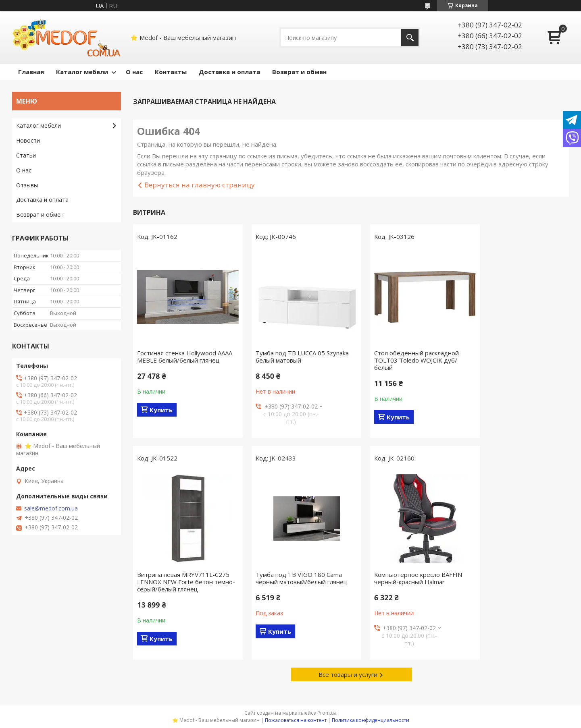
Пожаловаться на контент (296, 720)
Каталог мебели (82, 72)
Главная (31, 72)
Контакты (171, 72)
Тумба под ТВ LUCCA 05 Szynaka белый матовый (295, 357)
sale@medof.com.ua (51, 508)
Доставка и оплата (229, 72)
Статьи (26, 155)
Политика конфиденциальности (371, 720)
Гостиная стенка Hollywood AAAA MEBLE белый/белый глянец (177, 360)
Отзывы (27, 185)
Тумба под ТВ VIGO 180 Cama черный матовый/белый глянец (183, 578)
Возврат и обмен (299, 72)
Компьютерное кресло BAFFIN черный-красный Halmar (292, 578)
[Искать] (410, 38)
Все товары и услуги (348, 674)
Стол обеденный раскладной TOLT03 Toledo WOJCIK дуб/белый (402, 360)
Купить (161, 417)
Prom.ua (327, 713)
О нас (134, 72)
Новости (28, 140)
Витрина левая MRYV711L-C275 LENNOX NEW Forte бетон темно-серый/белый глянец (517, 360)
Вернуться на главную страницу (200, 185)
